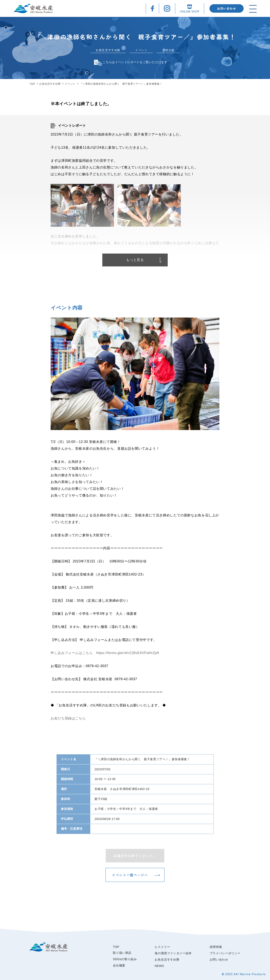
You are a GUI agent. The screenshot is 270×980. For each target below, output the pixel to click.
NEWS (159, 966)
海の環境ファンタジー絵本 (173, 953)
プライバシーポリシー (225, 953)
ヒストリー (162, 947)
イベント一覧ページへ (130, 875)
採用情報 (216, 947)
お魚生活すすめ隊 (50, 84)
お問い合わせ (227, 8)
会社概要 (119, 965)
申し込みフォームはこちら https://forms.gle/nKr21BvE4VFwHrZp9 (105, 653)
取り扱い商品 (122, 953)
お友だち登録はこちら (68, 718)
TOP (32, 84)
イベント (70, 84)
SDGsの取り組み (125, 959)
